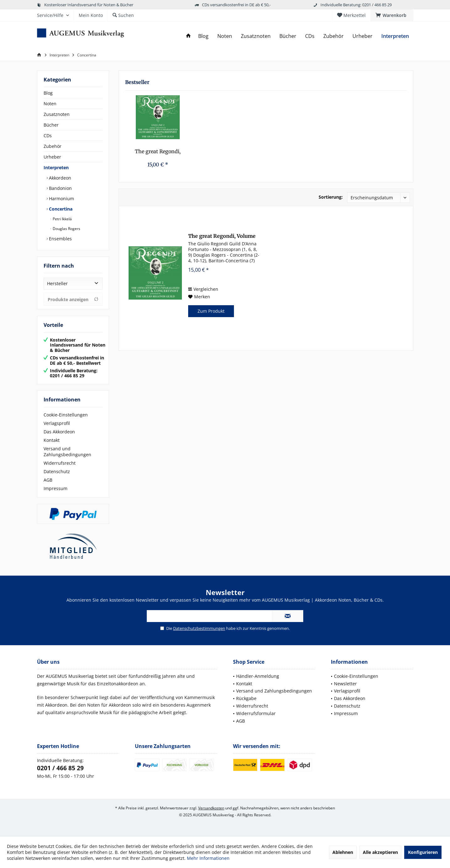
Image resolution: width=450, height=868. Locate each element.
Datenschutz (57, 471)
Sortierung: (331, 197)
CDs (48, 136)
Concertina (60, 209)
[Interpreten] (395, 36)
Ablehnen (343, 852)
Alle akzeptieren (380, 852)
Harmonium (61, 199)
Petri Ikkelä (62, 219)
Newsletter (345, 684)
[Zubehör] (334, 36)
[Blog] (203, 36)
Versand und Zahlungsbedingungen (67, 452)
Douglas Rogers (66, 229)
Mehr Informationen (208, 858)
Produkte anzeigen (73, 299)
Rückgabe (246, 698)
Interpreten (56, 167)
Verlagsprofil (57, 423)
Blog (48, 93)
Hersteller (57, 283)
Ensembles (60, 239)
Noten (50, 104)
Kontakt (52, 440)
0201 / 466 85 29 (60, 768)
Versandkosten (211, 808)
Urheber (52, 157)
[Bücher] (288, 36)
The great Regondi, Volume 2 (158, 152)
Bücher (51, 125)
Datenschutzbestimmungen (199, 628)
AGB (48, 480)
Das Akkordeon (59, 432)
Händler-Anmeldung (258, 676)
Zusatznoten (57, 114)
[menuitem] (392, 15)
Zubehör (53, 146)
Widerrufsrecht (60, 463)
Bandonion (60, 188)
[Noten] (225, 36)
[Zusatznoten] (256, 36)
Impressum (56, 488)
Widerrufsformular (256, 713)
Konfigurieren (423, 852)
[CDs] (310, 36)
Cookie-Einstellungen (66, 415)
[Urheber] (363, 36)
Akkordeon (59, 178)
